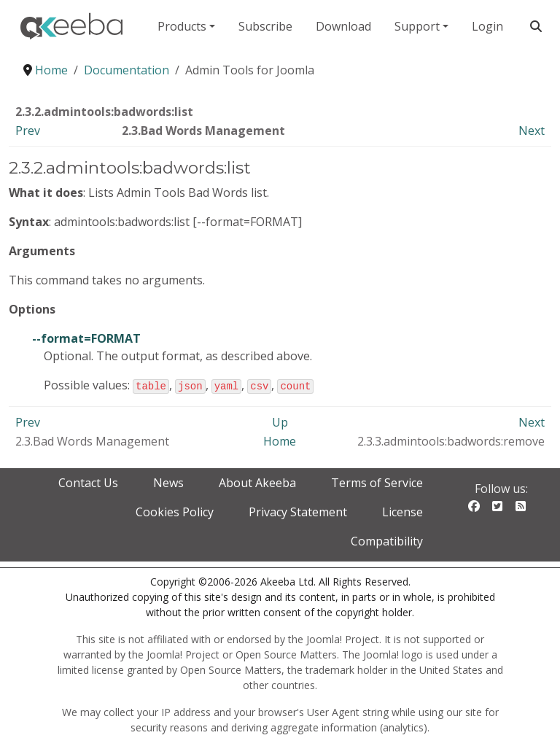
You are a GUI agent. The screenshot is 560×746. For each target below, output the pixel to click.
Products (182, 26)
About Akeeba (257, 482)
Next (532, 131)
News (168, 482)
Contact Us (88, 482)
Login (487, 26)
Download (343, 26)
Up (280, 421)
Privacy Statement (298, 511)
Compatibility (387, 540)
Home (280, 440)
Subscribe (265, 26)
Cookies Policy (175, 511)
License (402, 511)
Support (417, 26)
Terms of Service (377, 482)
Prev (28, 131)
